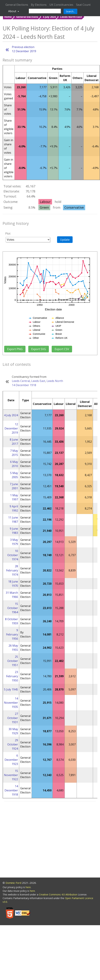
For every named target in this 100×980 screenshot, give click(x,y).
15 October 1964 (13, 608)
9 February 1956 (12, 634)
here (28, 887)
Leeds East (38, 381)
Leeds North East (71, 17)
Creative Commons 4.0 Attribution (58, 894)
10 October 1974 (13, 555)
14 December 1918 (24, 385)
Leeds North (55, 381)
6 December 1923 (11, 760)
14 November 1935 (11, 703)
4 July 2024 (49, 17)
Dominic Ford (13, 883)
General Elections (17, 5)
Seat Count (83, 5)
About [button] (13, 11)
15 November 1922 (11, 775)
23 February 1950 (12, 676)
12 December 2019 (11, 428)
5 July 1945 (11, 689)
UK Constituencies (61, 5)
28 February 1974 (12, 570)
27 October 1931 (13, 718)
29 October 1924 (13, 744)
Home (8, 17)
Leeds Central (21, 381)
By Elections (39, 5)
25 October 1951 (13, 661)
